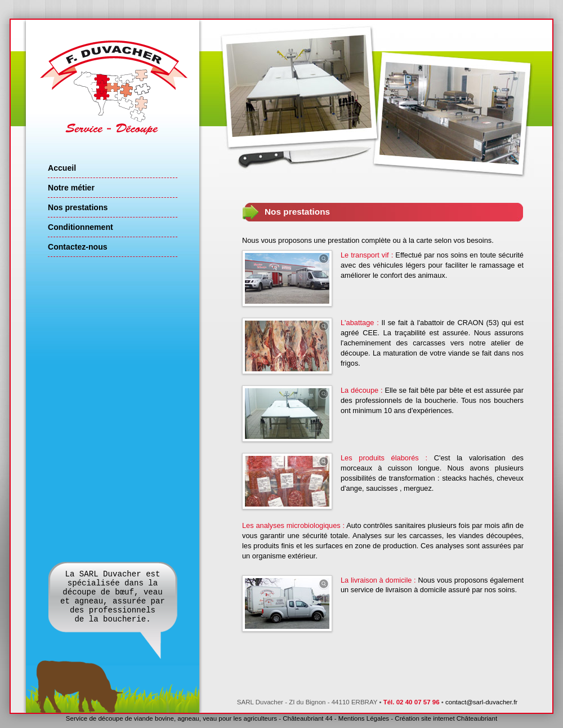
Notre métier (71, 188)
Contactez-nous (78, 247)
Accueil (62, 168)
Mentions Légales (364, 718)
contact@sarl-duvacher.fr (481, 702)
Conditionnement (81, 227)
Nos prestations (78, 207)
